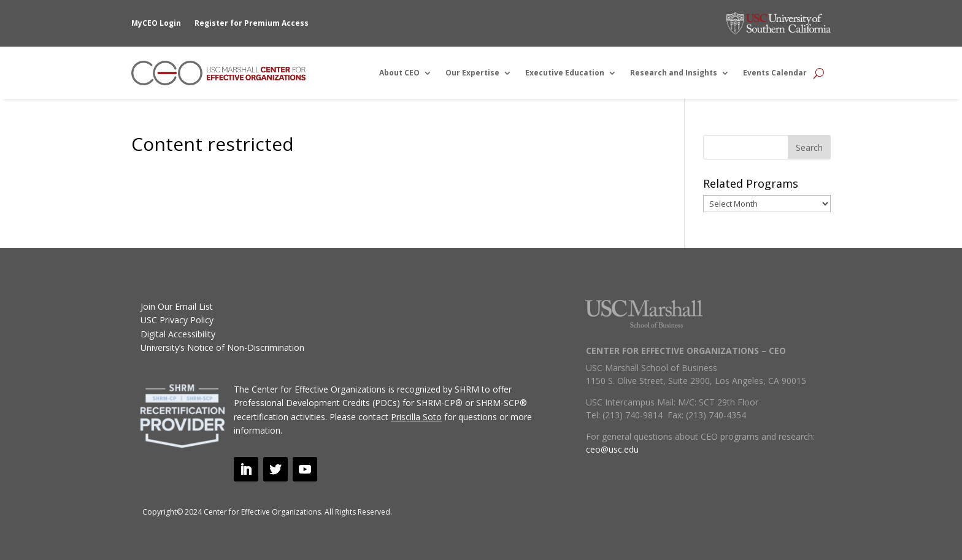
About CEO (399, 73)
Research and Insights (674, 73)
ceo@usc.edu (612, 449)
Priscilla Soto (416, 417)
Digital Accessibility (178, 334)
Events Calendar (775, 73)
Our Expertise (472, 73)
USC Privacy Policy (177, 320)
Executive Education (565, 73)
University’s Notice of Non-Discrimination (222, 347)
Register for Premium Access (252, 23)
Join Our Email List (177, 306)
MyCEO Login (156, 23)
